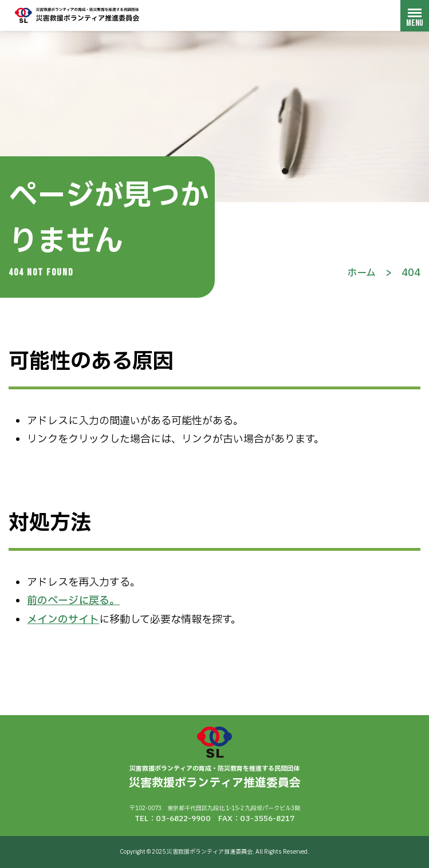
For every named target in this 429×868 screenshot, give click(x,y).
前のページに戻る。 (73, 601)
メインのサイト (63, 620)
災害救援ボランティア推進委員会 (77, 15)
